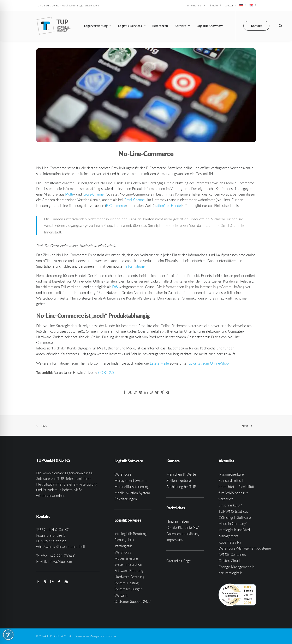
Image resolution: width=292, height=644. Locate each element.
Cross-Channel (94, 194)
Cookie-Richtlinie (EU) (183, 527)
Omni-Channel (135, 200)
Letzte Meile (159, 363)
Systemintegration (128, 564)
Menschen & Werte (181, 474)
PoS (115, 287)
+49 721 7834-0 (62, 556)
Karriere (182, 26)
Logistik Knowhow (210, 26)
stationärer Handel (168, 206)
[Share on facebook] (124, 392)
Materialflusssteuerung (132, 487)
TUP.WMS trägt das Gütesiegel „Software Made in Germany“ (235, 518)
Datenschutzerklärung (183, 534)
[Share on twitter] (130, 392)
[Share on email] (167, 392)
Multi (69, 194)
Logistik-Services (132, 26)
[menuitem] (197, 5)
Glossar (230, 5)
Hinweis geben (178, 521)
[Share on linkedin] (146, 392)
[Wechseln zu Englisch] (252, 5)
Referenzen (160, 26)
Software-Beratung (129, 571)
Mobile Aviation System (132, 493)
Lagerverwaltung (98, 26)
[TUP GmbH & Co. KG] (53, 26)
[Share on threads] (135, 392)
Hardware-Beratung (129, 577)
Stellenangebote (179, 480)
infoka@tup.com (60, 561)
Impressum (175, 540)
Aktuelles (215, 5)
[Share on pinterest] (141, 392)
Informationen (136, 266)
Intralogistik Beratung (131, 534)
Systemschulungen (129, 589)
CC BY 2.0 (106, 373)
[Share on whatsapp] (151, 392)
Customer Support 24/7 (133, 601)
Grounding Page (179, 561)
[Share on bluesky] (157, 392)
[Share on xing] (162, 392)
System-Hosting (127, 583)
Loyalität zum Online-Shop (209, 363)
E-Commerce (116, 206)
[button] (281, 26)
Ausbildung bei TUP (181, 487)
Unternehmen (196, 5)
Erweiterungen (126, 499)
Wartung (121, 595)
